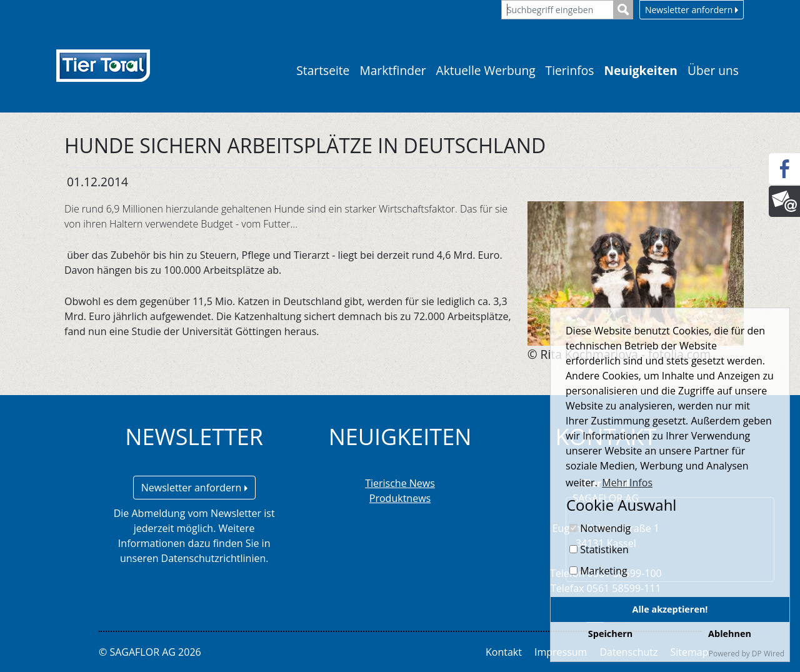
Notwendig (600, 528)
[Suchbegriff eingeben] (557, 10)
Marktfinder (392, 70)
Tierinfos (570, 70)
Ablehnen (730, 634)
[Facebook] (784, 169)
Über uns (713, 70)
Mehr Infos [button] (627, 483)
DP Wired (768, 654)
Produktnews (400, 498)
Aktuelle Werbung (486, 70)
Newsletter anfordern (692, 10)
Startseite (323, 70)
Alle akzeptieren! (670, 609)
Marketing (598, 571)
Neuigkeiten (641, 70)
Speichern (610, 634)
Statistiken (599, 549)
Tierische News (400, 483)
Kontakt (504, 652)
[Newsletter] (784, 201)
